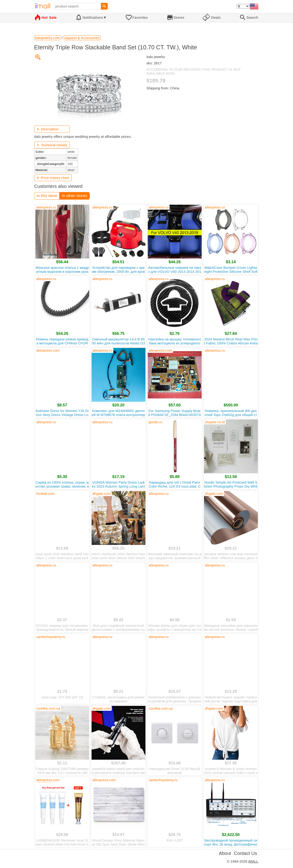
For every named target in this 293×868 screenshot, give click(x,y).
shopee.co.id (215, 422)
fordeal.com (45, 494)
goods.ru (156, 422)
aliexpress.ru (46, 207)
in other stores (74, 196)
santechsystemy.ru (51, 637)
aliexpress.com (48, 350)
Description (48, 129)
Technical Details (52, 145)
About (225, 853)
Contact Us (246, 853)
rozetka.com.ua (48, 708)
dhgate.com (102, 494)
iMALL (253, 861)
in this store (47, 196)
